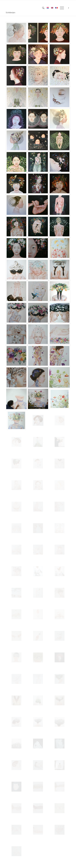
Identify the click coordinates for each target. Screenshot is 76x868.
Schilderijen (10, 13)
